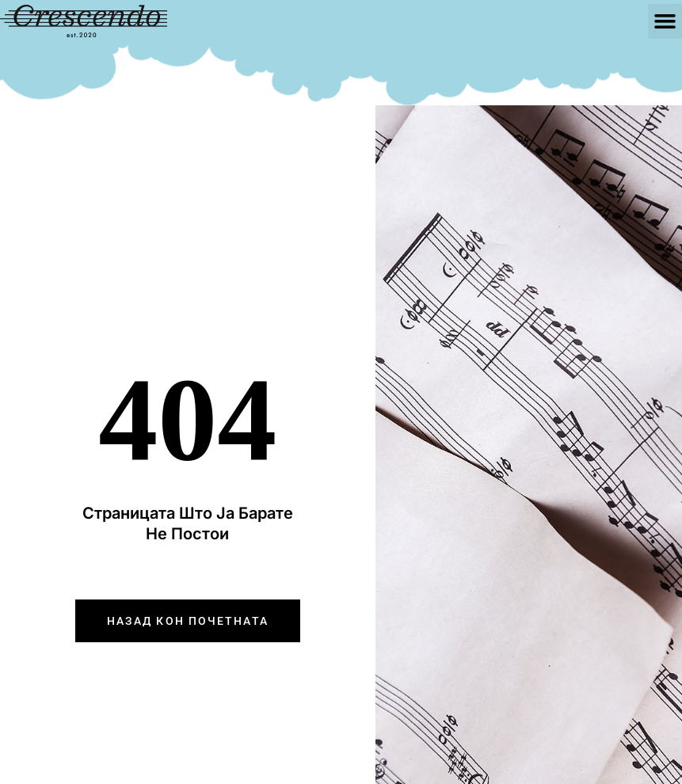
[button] (665, 21)
